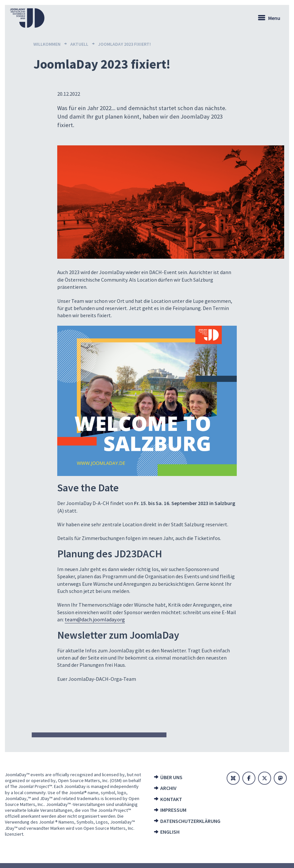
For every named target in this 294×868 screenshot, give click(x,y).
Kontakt (171, 799)
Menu (274, 18)
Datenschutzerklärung (188, 821)
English (170, 832)
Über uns (171, 777)
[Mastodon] (280, 778)
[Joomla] (233, 778)
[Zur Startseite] (27, 18)
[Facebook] (249, 778)
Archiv (168, 788)
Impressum (173, 810)
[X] (265, 778)
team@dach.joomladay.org (95, 619)
